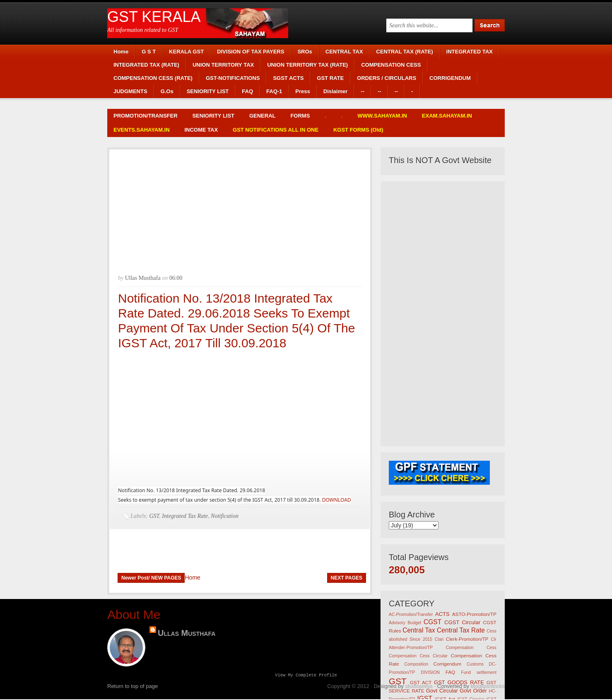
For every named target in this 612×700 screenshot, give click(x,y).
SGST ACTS (288, 78)
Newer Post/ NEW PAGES (151, 578)
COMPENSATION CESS (391, 65)
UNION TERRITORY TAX (223, 65)
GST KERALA (154, 17)
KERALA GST (186, 52)
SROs (305, 52)
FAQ (247, 91)
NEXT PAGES (347, 578)
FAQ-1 (274, 91)
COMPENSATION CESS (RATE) (153, 78)
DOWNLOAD (337, 500)
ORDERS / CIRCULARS (387, 78)
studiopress (419, 687)
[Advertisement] (240, 207)
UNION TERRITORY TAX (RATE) (307, 65)
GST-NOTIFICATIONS (233, 78)
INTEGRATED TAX (470, 52)
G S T (149, 52)
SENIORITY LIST (208, 91)
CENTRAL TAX (344, 52)
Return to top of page (133, 687)
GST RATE (330, 78)
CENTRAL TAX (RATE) (404, 52)
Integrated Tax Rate (185, 516)
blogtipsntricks (488, 687)
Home (121, 52)
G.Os (167, 91)
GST (154, 516)
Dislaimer (336, 91)
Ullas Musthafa (187, 633)
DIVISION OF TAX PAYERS (251, 52)
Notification (225, 516)
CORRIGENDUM (450, 78)
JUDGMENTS (130, 91)
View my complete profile (306, 676)
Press (302, 91)
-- (363, 91)
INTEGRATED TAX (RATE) (146, 65)
